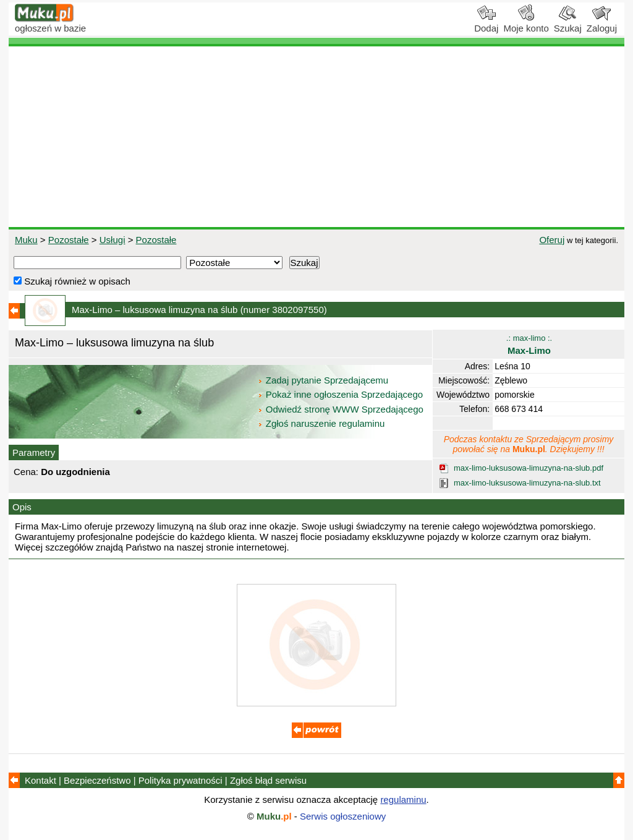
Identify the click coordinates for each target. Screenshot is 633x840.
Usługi (113, 240)
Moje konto (526, 24)
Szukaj (568, 24)
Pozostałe (69, 240)
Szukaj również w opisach (72, 281)
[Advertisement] (316, 137)
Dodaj (486, 24)
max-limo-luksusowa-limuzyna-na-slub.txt (527, 483)
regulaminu (403, 799)
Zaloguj (602, 24)
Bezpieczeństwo (97, 780)
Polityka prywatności (181, 780)
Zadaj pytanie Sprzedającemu (324, 380)
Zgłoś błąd (268, 780)
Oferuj (552, 240)
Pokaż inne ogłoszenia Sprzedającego (342, 394)
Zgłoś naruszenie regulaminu (321, 423)
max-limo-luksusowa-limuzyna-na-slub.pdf (529, 468)
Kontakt (40, 780)
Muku (26, 240)
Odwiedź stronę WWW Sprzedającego (342, 409)
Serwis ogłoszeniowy (343, 816)
